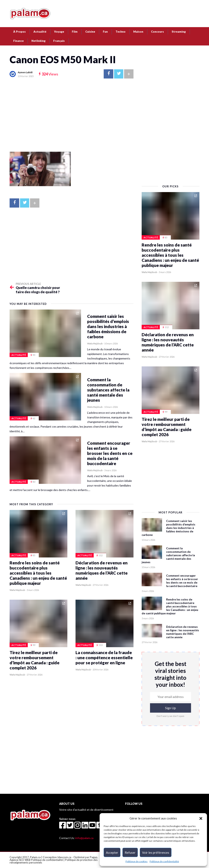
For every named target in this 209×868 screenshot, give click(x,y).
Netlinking (38, 41)
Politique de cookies (137, 861)
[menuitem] (59, 41)
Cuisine (90, 32)
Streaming (179, 32)
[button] (201, 818)
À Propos (19, 32)
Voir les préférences (156, 853)
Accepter (112, 853)
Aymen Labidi (25, 72)
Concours (157, 32)
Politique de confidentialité (164, 861)
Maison (138, 32)
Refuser (130, 853)
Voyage (59, 32)
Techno (121, 32)
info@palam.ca (84, 838)
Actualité (40, 32)
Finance (18, 41)
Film (75, 32)
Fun (105, 32)
